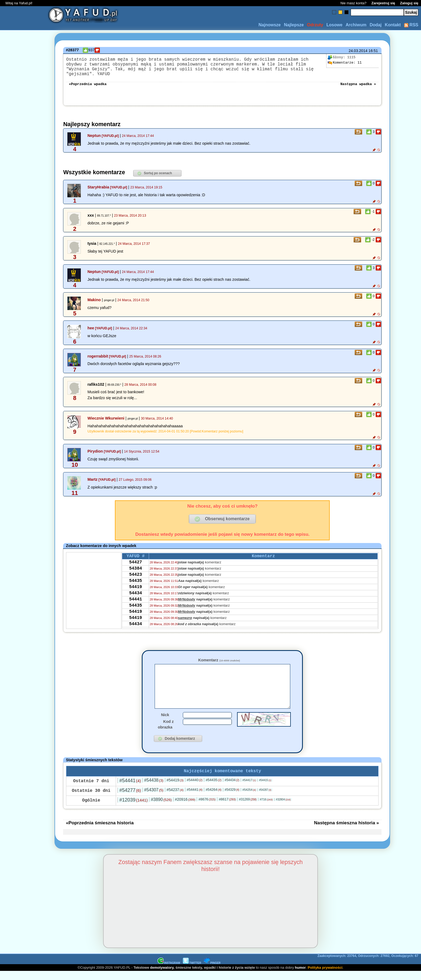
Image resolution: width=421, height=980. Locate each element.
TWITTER (192, 972)
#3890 (161, 808)
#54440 (195, 788)
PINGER (212, 972)
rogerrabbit (98, 356)
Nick (165, 722)
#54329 (232, 798)
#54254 (249, 798)
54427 (136, 563)
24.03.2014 (358, 51)
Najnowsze (270, 25)
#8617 (227, 808)
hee (91, 327)
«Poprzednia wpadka (88, 83)
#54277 (130, 799)
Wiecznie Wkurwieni (106, 418)
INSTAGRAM (169, 972)
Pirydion (95, 451)
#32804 (283, 808)
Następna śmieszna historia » (347, 831)
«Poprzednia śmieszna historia (100, 831)
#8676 (207, 808)
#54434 (232, 789)
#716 (266, 808)
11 (344, 63)
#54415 (265, 789)
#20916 (185, 808)
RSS (411, 25)
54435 (136, 585)
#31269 (248, 808)
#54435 (214, 788)
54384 (136, 571)
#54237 (175, 798)
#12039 (133, 808)
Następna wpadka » (358, 83)
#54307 (154, 798)
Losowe (335, 25)
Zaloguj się (409, 3)
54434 (136, 600)
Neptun (94, 135)
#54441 (130, 789)
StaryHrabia (98, 187)
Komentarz (219, 660)
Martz (93, 479)
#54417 (249, 789)
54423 (136, 578)
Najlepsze (294, 25)
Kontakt (393, 25)
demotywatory (162, 976)
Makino (94, 299)
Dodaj (376, 25)
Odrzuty (315, 25)
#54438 (154, 789)
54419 (136, 592)
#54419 (175, 789)
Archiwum (356, 25)
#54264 (214, 798)
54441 (136, 607)
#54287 (265, 798)
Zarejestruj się (383, 3)
